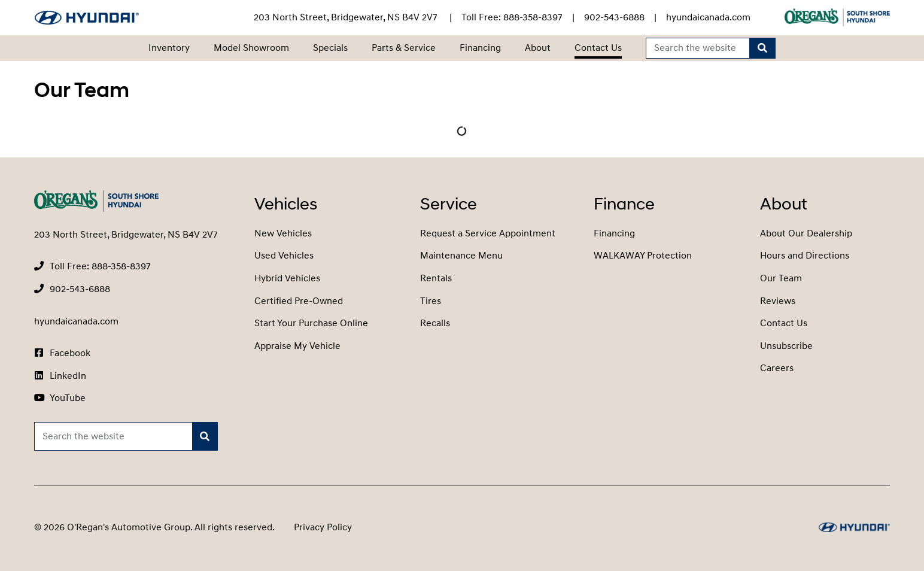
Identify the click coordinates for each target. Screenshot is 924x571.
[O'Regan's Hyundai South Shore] (87, 18)
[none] (512, 17)
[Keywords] (698, 48)
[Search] (762, 48)
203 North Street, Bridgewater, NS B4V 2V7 (347, 17)
